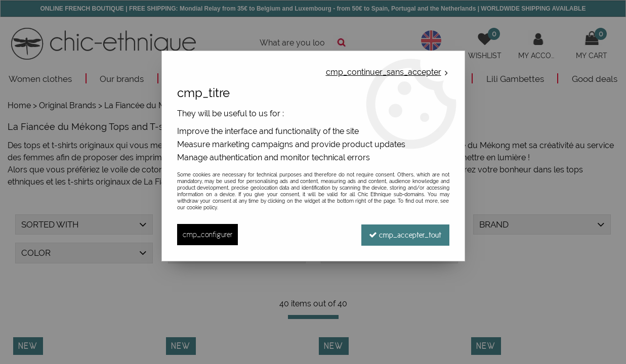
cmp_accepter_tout (405, 234)
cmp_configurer (207, 234)
